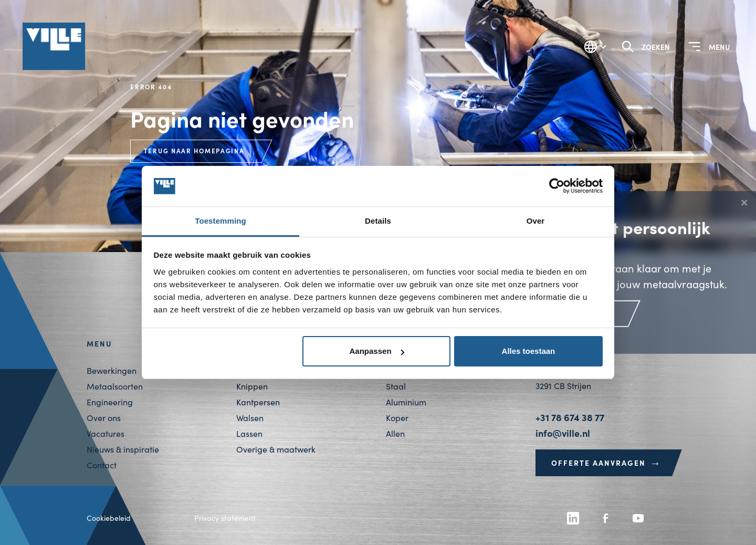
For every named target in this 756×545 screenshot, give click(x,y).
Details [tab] (378, 221)
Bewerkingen (112, 370)
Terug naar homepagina (194, 151)
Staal (396, 386)
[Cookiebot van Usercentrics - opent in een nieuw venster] (557, 186)
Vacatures (106, 433)
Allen (395, 433)
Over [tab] (536, 221)
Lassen (249, 433)
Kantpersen (258, 402)
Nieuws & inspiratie (123, 449)
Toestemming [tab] (220, 221)
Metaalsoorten (115, 386)
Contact (102, 465)
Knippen (252, 386)
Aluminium (406, 402)
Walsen (250, 418)
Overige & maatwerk (276, 449)
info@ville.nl (563, 433)
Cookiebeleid (109, 518)
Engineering (110, 402)
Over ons (104, 418)
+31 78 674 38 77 (570, 417)
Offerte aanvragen (606, 463)
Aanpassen (377, 351)
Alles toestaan (529, 351)
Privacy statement (225, 518)
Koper (397, 418)
